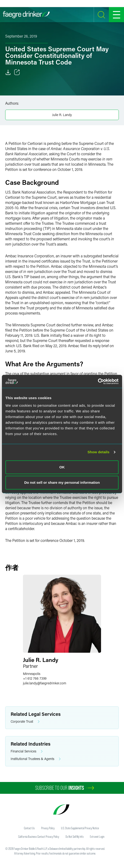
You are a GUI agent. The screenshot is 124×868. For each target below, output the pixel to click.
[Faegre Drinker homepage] (26, 15)
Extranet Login (97, 837)
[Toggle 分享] (17, 72)
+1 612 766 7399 (35, 678)
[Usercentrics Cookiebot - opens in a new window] (98, 381)
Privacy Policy (48, 828)
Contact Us (29, 828)
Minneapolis (32, 674)
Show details (99, 452)
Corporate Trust (25, 722)
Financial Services (27, 751)
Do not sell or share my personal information (62, 482)
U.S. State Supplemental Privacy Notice (80, 828)
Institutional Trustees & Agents (36, 759)
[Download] (8, 72)
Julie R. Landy (62, 115)
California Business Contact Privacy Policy (39, 837)
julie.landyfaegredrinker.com (45, 683)
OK (62, 467)
